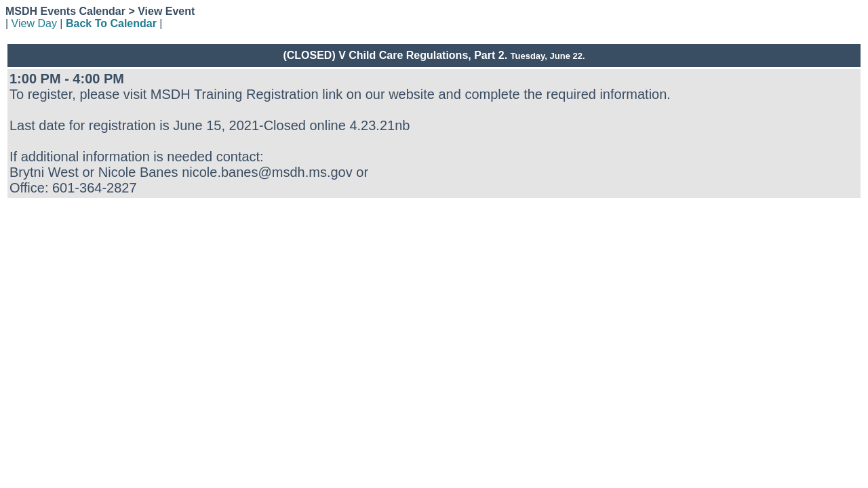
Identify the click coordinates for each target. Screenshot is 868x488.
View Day (34, 23)
